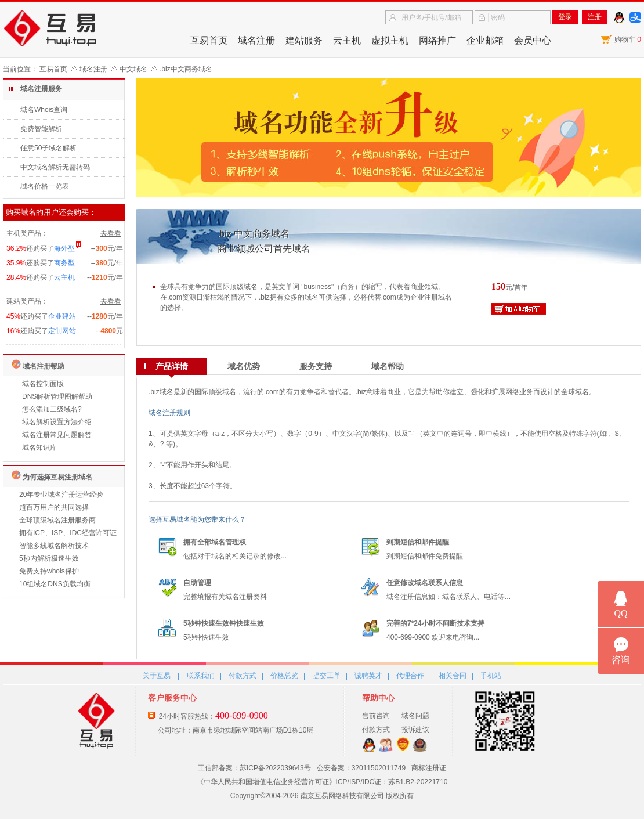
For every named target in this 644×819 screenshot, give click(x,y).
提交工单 (327, 676)
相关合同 (453, 676)
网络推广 (437, 40)
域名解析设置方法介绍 (57, 422)
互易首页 (209, 40)
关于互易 (157, 676)
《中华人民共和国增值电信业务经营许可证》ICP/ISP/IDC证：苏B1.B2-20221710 (322, 782)
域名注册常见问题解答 (57, 435)
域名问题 (415, 716)
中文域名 (133, 69)
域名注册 (256, 40)
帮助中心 (378, 698)
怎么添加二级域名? (52, 409)
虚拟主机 (390, 40)
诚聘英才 (368, 676)
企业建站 (62, 316)
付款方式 (243, 676)
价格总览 (284, 676)
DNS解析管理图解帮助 (57, 396)
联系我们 (201, 676)
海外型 (64, 248)
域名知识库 (39, 448)
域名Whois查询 (44, 110)
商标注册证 (429, 768)
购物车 (628, 39)
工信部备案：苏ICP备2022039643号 (254, 768)
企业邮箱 (485, 40)
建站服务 (304, 40)
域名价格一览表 (45, 186)
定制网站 (62, 331)
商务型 (64, 263)
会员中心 (533, 40)
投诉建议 (415, 730)
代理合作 (410, 676)
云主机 (347, 40)
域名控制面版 (43, 384)
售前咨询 (376, 716)
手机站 (491, 676)
